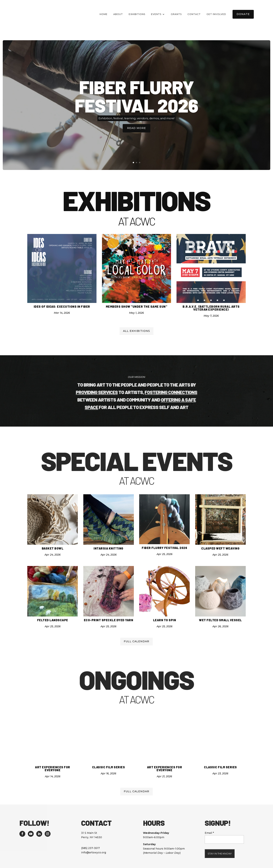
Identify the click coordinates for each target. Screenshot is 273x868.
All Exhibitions (136, 319)
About (118, 14)
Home (104, 14)
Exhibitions (137, 14)
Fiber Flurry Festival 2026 (136, 94)
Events (156, 14)
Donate (243, 14)
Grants (176, 14)
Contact (194, 14)
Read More (136, 126)
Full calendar (136, 630)
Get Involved (216, 14)
